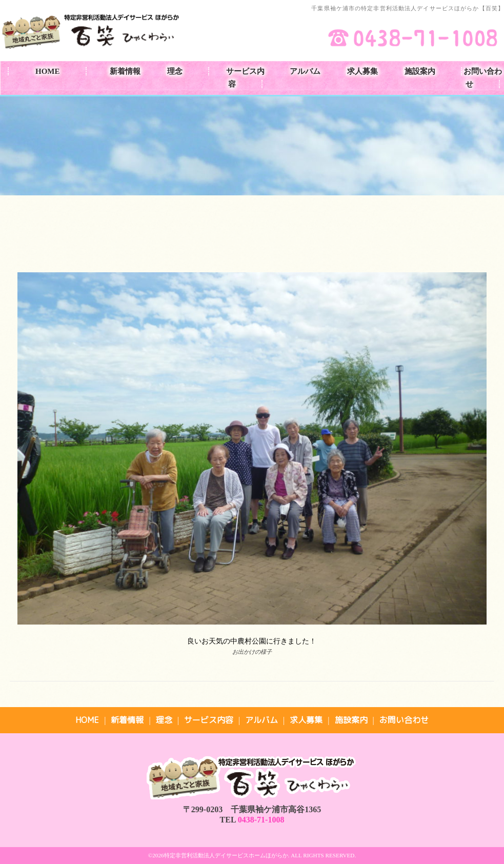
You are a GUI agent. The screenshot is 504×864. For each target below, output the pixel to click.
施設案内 (420, 71)
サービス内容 (245, 78)
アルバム (305, 71)
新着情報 (125, 71)
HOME (48, 71)
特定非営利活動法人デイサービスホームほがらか (226, 855)
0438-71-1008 (261, 820)
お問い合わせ (483, 78)
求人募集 (362, 71)
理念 (175, 71)
